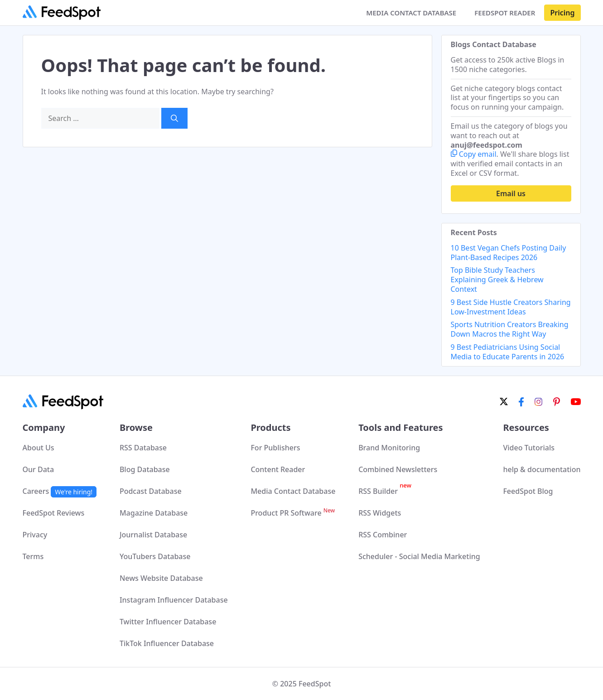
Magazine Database (154, 513)
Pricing (562, 13)
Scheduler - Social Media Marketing (419, 556)
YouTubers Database (155, 556)
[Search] (174, 118)
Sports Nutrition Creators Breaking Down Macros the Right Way (510, 329)
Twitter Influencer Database (168, 622)
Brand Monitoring (389, 448)
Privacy (35, 535)
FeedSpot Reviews (54, 513)
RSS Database (143, 448)
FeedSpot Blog (528, 491)
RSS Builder (385, 491)
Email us (511, 193)
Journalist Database (153, 535)
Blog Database (145, 469)
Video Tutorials (529, 448)
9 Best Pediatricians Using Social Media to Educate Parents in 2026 (508, 352)
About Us (39, 448)
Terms (33, 556)
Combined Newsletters (398, 469)
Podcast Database (151, 491)
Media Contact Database (293, 491)
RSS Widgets (380, 513)
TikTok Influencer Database (167, 643)
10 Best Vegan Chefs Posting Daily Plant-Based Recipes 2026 (509, 253)
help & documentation (542, 469)
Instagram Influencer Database (174, 600)
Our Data (39, 469)
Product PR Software (293, 513)
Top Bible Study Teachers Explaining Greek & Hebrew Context (497, 280)
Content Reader (278, 469)
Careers (60, 491)
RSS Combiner (383, 535)
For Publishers (275, 448)
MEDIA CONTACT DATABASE (411, 13)
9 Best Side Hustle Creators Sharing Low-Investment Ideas (511, 307)
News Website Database (161, 578)
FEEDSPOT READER (505, 13)
